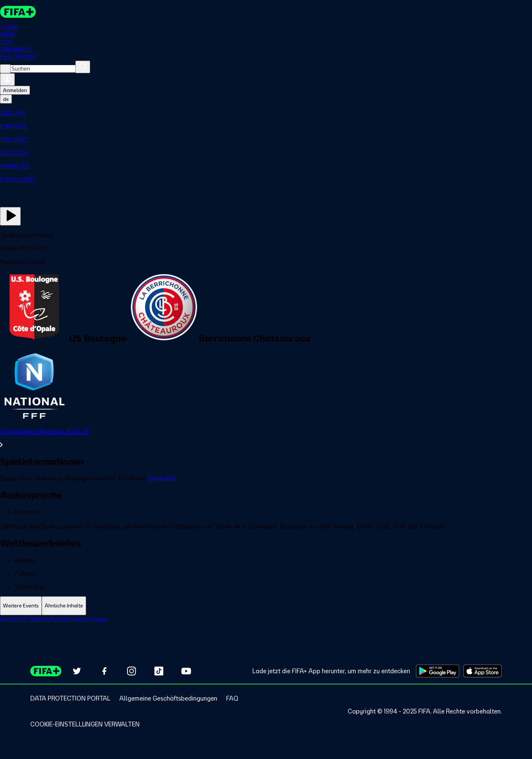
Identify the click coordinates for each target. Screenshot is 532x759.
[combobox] (43, 69)
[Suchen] (83, 67)
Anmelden (15, 90)
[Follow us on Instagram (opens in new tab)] (132, 671)
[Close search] (5, 69)
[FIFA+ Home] (18, 12)
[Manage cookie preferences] (85, 724)
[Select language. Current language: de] (6, 99)
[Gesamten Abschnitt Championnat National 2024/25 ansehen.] (266, 438)
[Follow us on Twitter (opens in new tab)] (77, 671)
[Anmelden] (7, 79)
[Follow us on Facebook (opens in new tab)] (104, 671)
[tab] (21, 606)
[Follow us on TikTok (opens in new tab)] (159, 671)
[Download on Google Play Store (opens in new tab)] (438, 671)
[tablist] (266, 606)
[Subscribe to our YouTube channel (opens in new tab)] (186, 671)
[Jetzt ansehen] (10, 216)
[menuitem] (266, 113)
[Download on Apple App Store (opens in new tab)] (482, 671)
